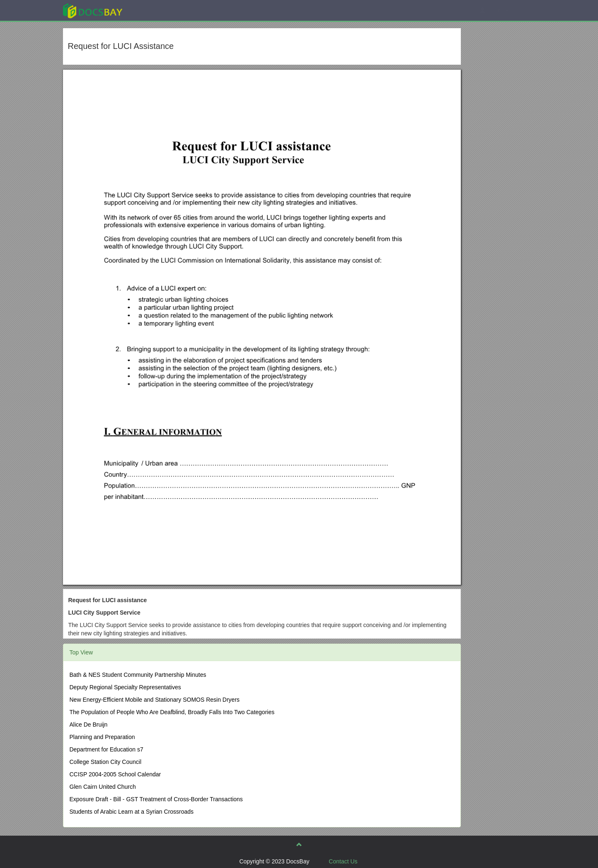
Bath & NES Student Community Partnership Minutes (138, 675)
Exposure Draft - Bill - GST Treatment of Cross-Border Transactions (156, 799)
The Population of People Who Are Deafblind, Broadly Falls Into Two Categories (172, 712)
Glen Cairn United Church (103, 787)
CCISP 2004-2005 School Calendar (115, 774)
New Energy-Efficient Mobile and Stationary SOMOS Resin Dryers (155, 700)
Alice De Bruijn (89, 725)
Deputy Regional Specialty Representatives (125, 687)
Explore (155, 10)
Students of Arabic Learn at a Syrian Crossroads (132, 812)
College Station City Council (106, 762)
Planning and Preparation (102, 737)
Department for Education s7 (107, 749)
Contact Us (343, 861)
